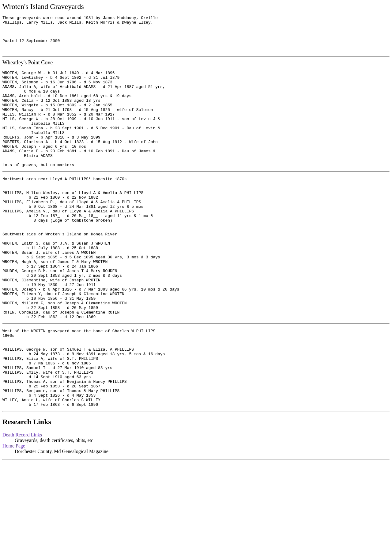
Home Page (14, 517)
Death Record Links (22, 506)
